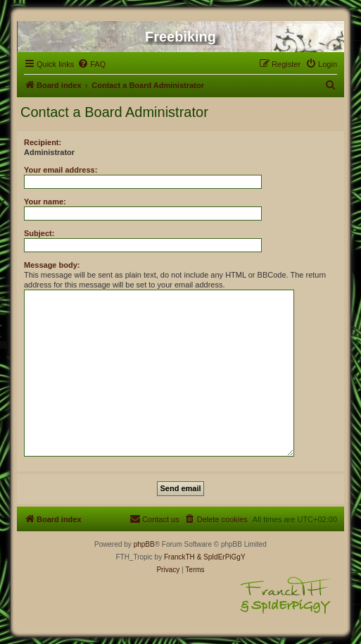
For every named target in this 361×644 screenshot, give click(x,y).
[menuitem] (91, 64)
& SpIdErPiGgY (221, 557)
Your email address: (61, 170)
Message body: (52, 265)
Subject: (39, 233)
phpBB (144, 544)
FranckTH (179, 557)
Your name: (45, 202)
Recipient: (43, 142)
